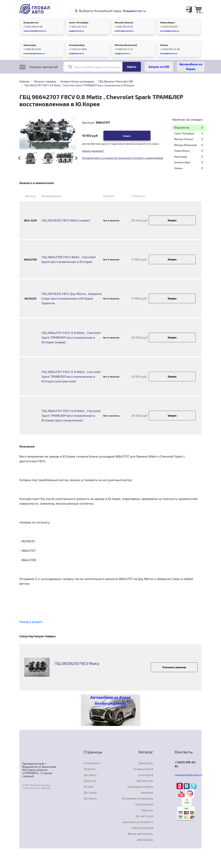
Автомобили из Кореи (191, 66)
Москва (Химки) (124, 22)
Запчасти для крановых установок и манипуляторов (138, 822)
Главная (24, 81)
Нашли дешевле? (93, 151)
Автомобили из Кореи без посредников (110, 700)
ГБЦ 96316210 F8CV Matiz (77, 663)
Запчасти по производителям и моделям (140, 787)
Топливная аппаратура (137, 798)
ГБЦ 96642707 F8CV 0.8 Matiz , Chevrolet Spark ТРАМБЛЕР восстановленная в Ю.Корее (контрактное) (71, 376)
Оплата (89, 787)
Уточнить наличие (174, 667)
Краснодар (30, 45)
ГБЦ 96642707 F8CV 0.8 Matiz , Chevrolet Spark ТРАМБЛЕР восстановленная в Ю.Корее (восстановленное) (71, 415)
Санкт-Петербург (79, 22)
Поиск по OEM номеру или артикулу (94, 67)
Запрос (127, 136)
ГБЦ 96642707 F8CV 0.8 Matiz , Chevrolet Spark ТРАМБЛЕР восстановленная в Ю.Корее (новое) (71, 337)
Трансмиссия (144, 804)
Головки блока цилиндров (77, 81)
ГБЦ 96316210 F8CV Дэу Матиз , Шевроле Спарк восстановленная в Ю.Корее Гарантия (72, 298)
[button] (19, 158)
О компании (92, 763)
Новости (89, 769)
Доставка (90, 792)
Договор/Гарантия (90, 778)
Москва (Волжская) (126, 45)
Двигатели (146, 763)
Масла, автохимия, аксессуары (140, 837)
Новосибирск (168, 22)
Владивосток (31, 22)
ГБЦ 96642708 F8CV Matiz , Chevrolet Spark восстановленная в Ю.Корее (69, 259)
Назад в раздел (31, 622)
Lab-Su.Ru (45, 788)
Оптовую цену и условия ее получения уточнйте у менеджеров (123, 158)
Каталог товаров (45, 81)
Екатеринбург (77, 45)
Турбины (147, 810)
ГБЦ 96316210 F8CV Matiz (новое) (66, 220)
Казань (164, 45)
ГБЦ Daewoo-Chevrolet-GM (116, 81)
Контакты (90, 798)
